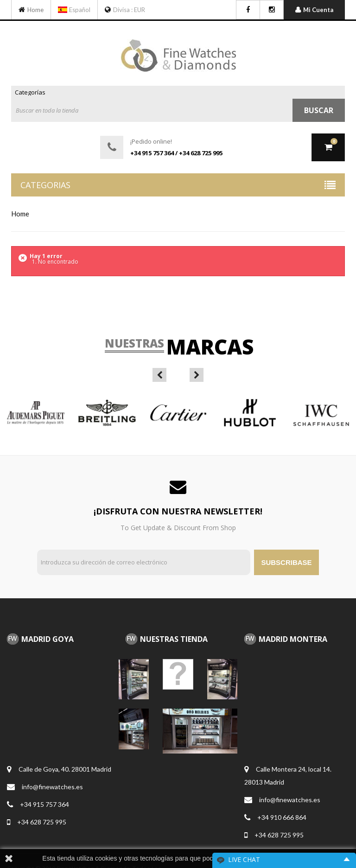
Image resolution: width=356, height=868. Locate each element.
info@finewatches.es (52, 787)
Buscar (319, 110)
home (20, 214)
